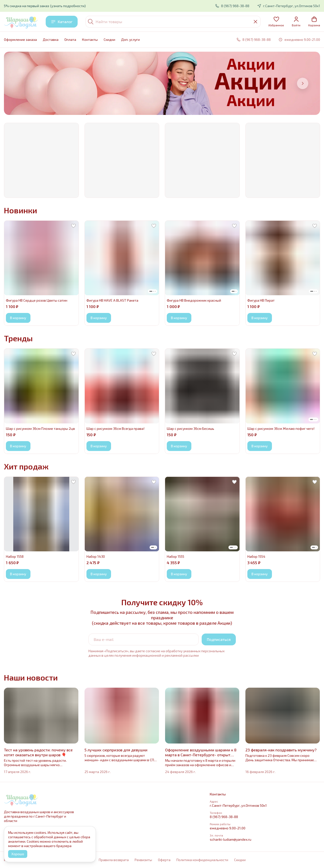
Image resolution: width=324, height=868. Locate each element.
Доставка (51, 39)
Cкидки (109, 39)
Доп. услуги (130, 39)
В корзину (18, 318)
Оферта (164, 860)
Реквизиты (143, 860)
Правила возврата (114, 860)
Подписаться (219, 639)
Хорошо (18, 854)
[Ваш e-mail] (144, 639)
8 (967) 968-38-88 (224, 817)
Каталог (62, 22)
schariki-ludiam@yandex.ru (231, 839)
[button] (276, 22)
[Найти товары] (173, 22)
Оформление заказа (20, 39)
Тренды (18, 338)
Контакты (90, 39)
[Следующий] (303, 83)
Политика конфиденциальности (202, 860)
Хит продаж (26, 466)
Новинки (21, 210)
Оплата (70, 39)
